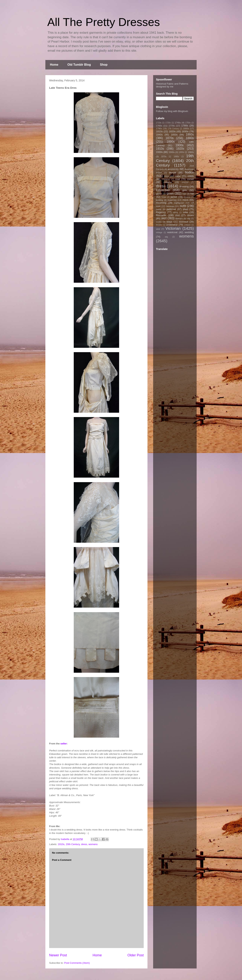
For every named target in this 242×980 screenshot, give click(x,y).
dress (84, 844)
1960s (191, 152)
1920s (180, 149)
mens (185, 200)
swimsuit (184, 222)
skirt (164, 218)
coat (178, 179)
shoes (190, 215)
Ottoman (170, 206)
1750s (188, 123)
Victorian (173, 228)
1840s (159, 135)
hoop (164, 197)
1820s (172, 131)
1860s (190, 134)
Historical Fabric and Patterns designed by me (172, 85)
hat (192, 194)
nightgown (179, 203)
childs (191, 176)
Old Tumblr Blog (79, 65)
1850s (174, 135)
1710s (159, 123)
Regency (161, 212)
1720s (168, 123)
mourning (161, 203)
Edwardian (163, 190)
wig (166, 237)
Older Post (136, 955)
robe (185, 212)
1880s (190, 138)
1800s (186, 128)
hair (184, 194)
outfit (183, 206)
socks (159, 222)
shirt (177, 215)
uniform (187, 225)
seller (64, 744)
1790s (159, 128)
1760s (159, 126)
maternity (172, 200)
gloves (159, 194)
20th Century (73, 844)
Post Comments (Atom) (77, 963)
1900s (180, 145)
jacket (174, 197)
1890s (171, 142)
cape (178, 176)
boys (167, 176)
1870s (169, 138)
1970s (164, 157)
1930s (159, 152)
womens (93, 844)
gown (170, 193)
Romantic (161, 215)
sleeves (179, 218)
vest (158, 229)
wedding (189, 232)
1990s (176, 157)
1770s (172, 126)
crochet (185, 182)
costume (168, 182)
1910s (61, 844)
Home (54, 65)
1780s (185, 126)
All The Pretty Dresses (104, 22)
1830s (185, 131)
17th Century (173, 129)
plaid (185, 209)
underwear (172, 225)
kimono (187, 197)
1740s (178, 123)
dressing (184, 186)
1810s (159, 131)
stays (169, 222)
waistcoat (172, 232)
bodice (189, 172)
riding (175, 212)
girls (185, 190)
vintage (159, 232)
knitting (159, 200)
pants (159, 209)
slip (189, 218)
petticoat (171, 209)
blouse (173, 172)
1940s (172, 152)
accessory (173, 169)
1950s (181, 152)
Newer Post (58, 955)
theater (159, 225)
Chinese (166, 179)
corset (190, 179)
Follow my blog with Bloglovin (172, 111)
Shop (104, 65)
